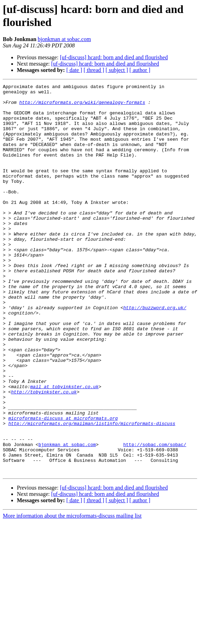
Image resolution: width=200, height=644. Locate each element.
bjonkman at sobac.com (65, 39)
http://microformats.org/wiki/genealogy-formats (82, 106)
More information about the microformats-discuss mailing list (72, 594)
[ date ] (74, 70)
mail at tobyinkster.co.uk (64, 447)
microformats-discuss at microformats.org (63, 485)
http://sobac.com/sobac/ (155, 517)
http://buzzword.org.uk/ (155, 353)
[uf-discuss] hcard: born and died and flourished (114, 57)
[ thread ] (94, 70)
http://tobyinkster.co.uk (44, 454)
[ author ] (140, 70)
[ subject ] (117, 70)
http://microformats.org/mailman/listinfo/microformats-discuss (92, 492)
